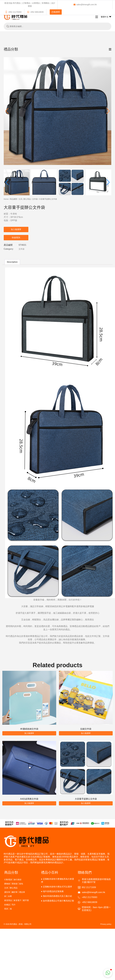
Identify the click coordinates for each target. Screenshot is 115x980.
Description (12, 262)
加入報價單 (16, 229)
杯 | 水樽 (8, 896)
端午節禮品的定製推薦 (53, 891)
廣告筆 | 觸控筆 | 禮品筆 (15, 892)
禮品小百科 (50, 872)
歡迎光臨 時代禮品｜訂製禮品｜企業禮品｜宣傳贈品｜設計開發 (30, 5)
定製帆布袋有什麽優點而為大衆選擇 (57, 880)
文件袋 (35, 199)
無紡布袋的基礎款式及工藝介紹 (57, 896)
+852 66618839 (35, 12)
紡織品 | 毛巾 (10, 905)
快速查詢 (16, 237)
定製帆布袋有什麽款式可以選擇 (57, 887)
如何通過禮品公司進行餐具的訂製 (58, 901)
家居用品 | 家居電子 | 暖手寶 (17, 900)
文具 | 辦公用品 (25, 199)
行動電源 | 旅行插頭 (13, 879)
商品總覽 (13, 199)
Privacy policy (106, 924)
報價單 (56, 12)
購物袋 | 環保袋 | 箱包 (14, 884)
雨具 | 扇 (8, 909)
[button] (108, 111)
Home (6, 199)
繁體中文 (106, 17)
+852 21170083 (13, 12)
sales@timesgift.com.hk (85, 5)
